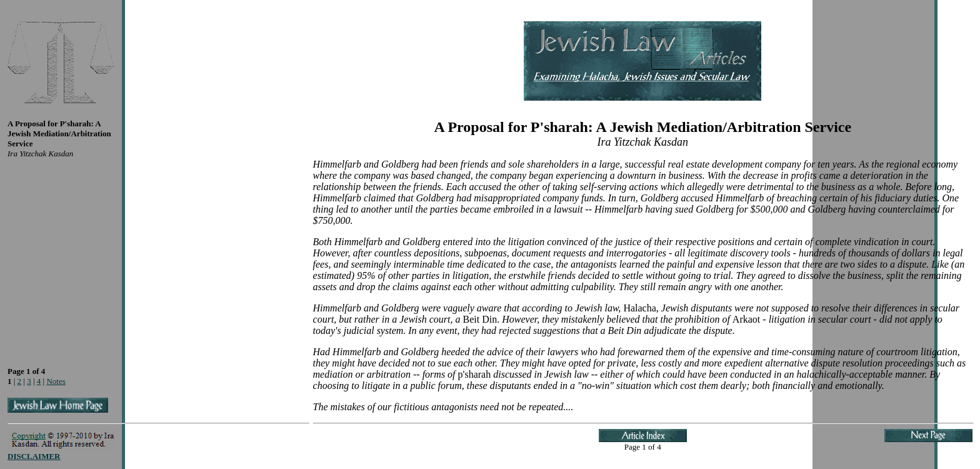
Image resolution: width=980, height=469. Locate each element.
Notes (56, 381)
